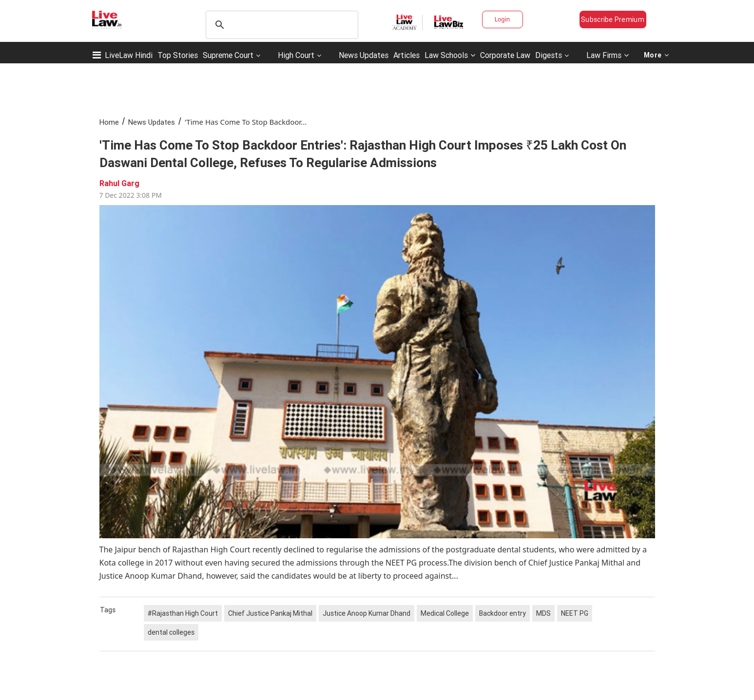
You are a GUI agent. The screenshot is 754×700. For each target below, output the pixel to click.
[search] (280, 25)
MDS (543, 613)
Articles (406, 55)
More (657, 55)
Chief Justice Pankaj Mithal (270, 613)
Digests (549, 55)
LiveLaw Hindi (129, 55)
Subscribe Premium (613, 19)
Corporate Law (505, 55)
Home (109, 122)
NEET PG (575, 613)
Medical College (445, 613)
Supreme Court (228, 55)
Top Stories (178, 55)
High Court (296, 55)
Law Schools (450, 55)
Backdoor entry (503, 613)
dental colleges (171, 632)
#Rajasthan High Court (183, 613)
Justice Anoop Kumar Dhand (367, 613)
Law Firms (608, 55)
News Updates (364, 55)
